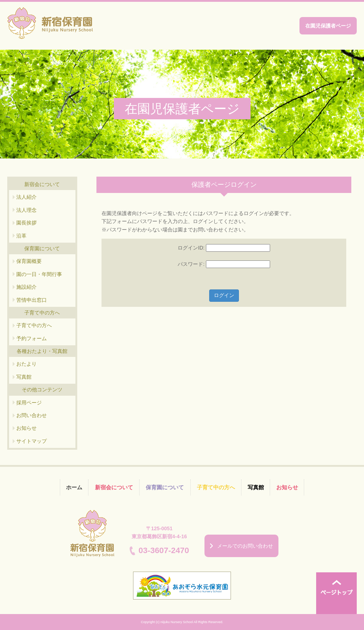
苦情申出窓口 (32, 300)
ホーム (74, 487)
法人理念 (26, 210)
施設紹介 (26, 287)
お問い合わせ (32, 415)
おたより (26, 364)
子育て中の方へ (34, 325)
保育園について (165, 487)
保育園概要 (29, 261)
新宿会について (114, 487)
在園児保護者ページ (328, 26)
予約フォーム (32, 338)
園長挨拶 (26, 223)
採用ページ (29, 403)
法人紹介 (26, 197)
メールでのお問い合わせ (245, 546)
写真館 (24, 377)
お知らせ (26, 428)
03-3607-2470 (164, 550)
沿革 (21, 236)
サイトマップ (32, 441)
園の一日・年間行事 (39, 274)
